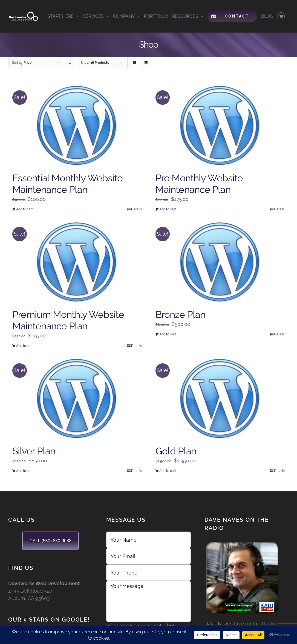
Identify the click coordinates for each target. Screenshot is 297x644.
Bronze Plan (180, 314)
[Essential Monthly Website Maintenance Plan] (77, 126)
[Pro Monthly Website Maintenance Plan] (220, 126)
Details (136, 209)
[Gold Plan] (220, 399)
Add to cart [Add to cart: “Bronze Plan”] (168, 334)
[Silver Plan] (77, 399)
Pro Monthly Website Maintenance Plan (199, 184)
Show (95, 63)
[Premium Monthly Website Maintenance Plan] (77, 262)
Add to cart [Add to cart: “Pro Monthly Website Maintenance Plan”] (168, 209)
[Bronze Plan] (220, 262)
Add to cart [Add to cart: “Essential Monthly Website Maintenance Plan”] (24, 209)
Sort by (22, 63)
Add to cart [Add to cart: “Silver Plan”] (24, 471)
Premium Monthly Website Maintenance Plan (68, 320)
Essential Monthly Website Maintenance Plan (67, 184)
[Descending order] (70, 63)
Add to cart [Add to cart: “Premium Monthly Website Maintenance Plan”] (24, 346)
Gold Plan (176, 451)
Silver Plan (34, 451)
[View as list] (145, 63)
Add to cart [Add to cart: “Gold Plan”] (168, 471)
